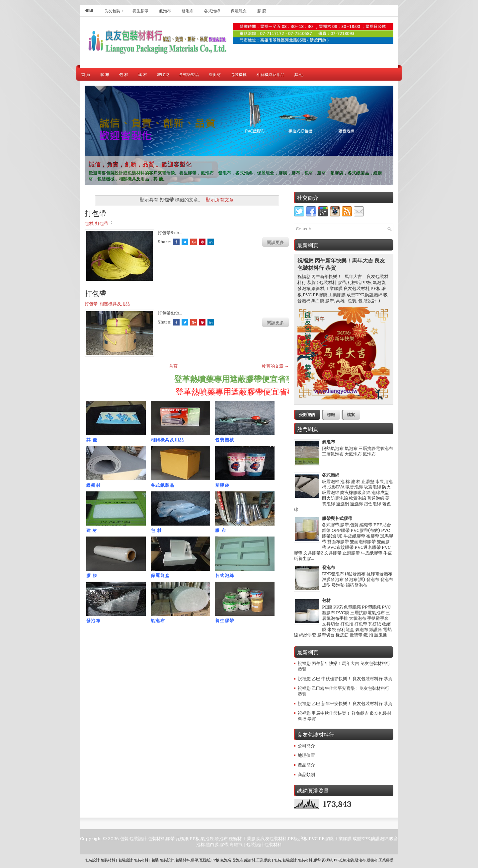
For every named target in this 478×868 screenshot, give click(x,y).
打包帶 (96, 213)
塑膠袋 (163, 74)
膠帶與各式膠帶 (337, 518)
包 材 (124, 74)
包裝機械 (239, 74)
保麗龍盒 (239, 10)
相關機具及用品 (271, 74)
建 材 (143, 74)
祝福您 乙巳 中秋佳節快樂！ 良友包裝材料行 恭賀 (345, 679)
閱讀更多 (276, 242)
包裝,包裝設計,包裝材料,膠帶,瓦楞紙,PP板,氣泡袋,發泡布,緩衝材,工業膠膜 (211, 860)
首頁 (173, 366)
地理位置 (306, 755)
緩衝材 (215, 74)
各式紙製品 (189, 74)
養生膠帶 (140, 10)
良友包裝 (116, 9)
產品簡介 (306, 765)
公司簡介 (306, 746)
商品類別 (306, 775)
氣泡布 (165, 10)
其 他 (299, 74)
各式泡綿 (212, 10)
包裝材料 (273, 845)
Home (89, 10)
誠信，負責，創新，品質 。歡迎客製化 (140, 164)
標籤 (331, 415)
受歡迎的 (307, 415)
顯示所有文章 (220, 200)
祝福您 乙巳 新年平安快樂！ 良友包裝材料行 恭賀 (345, 704)
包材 (89, 223)
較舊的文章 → (275, 366)
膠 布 (105, 74)
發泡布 (188, 10)
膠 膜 (262, 10)
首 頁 (86, 74)
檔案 (351, 415)
